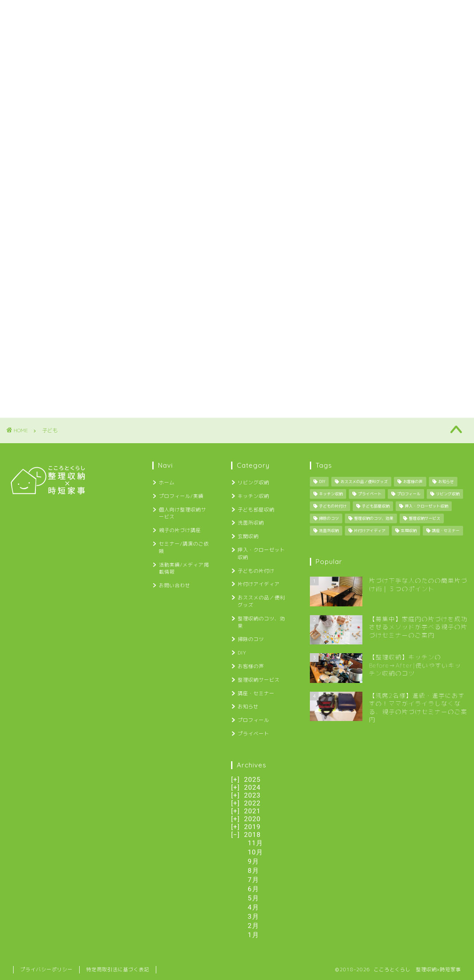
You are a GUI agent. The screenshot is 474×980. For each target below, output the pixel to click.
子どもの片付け (256, 571)
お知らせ (248, 707)
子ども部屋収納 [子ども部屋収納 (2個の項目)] (376, 506)
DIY (242, 653)
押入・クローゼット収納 (261, 554)
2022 (252, 803)
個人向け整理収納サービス (163, 12)
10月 (255, 852)
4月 (253, 907)
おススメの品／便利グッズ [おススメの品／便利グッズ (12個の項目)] (364, 482)
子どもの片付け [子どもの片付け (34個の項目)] (333, 506)
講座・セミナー (256, 693)
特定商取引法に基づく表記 (118, 969)
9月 (253, 861)
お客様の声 (251, 666)
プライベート (253, 734)
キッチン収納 (253, 496)
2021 (252, 811)
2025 (252, 780)
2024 (252, 787)
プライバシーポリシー (46, 969)
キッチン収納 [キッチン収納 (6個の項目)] (331, 494)
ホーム (28, 12)
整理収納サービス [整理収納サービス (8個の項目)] (425, 518)
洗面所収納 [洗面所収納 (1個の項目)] (329, 531)
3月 (253, 917)
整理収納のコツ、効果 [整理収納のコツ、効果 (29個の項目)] (374, 518)
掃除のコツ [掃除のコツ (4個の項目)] (329, 518)
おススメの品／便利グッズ (261, 601)
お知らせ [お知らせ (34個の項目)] (446, 482)
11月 (255, 843)
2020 (252, 819)
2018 (253, 835)
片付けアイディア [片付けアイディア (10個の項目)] (370, 531)
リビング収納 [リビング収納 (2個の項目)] (448, 494)
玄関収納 (248, 536)
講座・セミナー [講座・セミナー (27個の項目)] (446, 531)
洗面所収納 (251, 523)
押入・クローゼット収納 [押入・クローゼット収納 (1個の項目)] (427, 506)
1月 (253, 935)
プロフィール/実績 (83, 12)
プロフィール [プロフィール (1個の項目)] (409, 494)
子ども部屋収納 (256, 510)
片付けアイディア (259, 584)
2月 (253, 926)
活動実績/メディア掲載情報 (404, 12)
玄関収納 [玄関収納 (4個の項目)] (409, 531)
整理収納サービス (259, 680)
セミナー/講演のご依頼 (317, 12)
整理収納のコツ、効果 (261, 622)
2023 (252, 795)
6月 (253, 889)
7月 (253, 880)
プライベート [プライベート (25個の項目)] (370, 494)
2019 (252, 827)
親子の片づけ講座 (242, 12)
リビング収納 (253, 483)
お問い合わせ (37, 30)
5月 (253, 898)
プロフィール (253, 720)
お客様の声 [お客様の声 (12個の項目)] (413, 482)
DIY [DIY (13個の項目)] (322, 482)
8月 (253, 871)
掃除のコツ (251, 639)
